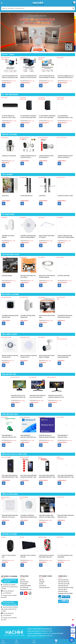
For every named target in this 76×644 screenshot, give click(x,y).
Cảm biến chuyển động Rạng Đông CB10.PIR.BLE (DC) (29, 516)
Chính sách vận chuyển (64, 584)
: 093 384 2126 (46, 636)
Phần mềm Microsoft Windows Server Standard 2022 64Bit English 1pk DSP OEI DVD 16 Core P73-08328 (47, 436)
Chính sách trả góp (63, 592)
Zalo (56, 641)
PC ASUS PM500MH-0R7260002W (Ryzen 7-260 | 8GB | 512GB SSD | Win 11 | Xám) (66, 117)
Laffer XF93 (5, 196)
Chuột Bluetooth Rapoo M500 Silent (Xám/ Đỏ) (46, 556)
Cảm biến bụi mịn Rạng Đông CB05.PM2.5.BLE (10, 316)
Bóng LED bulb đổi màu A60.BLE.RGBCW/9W (64, 356)
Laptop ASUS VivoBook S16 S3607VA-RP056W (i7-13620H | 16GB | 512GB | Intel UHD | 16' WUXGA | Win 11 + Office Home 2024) (47, 77)
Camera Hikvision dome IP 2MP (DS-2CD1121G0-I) (65, 157)
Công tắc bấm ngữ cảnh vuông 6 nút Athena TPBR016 (66, 237)
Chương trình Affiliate (25, 586)
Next (73, 66)
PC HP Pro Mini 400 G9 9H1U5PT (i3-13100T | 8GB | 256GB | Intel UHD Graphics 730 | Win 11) (10, 117)
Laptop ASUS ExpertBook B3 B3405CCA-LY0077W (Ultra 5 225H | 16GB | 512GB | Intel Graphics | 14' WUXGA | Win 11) (29, 77)
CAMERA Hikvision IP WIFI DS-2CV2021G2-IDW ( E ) (28, 157)
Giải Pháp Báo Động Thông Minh (47, 316)
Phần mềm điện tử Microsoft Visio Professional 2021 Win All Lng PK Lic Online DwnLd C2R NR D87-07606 (66, 436)
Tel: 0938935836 (7, 593)
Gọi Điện (34, 641)
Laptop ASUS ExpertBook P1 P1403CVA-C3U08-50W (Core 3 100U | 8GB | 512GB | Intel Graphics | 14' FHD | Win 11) (10, 77)
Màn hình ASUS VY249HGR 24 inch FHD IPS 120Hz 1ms (38, 396)
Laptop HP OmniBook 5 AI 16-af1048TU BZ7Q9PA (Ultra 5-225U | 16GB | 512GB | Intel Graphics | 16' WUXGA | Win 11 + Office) (66, 77)
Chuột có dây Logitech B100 (9, 556)
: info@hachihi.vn (33, 636)
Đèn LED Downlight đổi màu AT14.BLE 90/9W (10, 356)
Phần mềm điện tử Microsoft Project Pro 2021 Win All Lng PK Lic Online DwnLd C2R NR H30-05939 (9, 436)
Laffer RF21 (42, 196)
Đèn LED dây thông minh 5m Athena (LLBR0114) (47, 277)
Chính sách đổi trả (63, 590)
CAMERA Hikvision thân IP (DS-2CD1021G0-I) (46, 157)
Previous (3, 66)
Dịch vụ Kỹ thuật (24, 588)
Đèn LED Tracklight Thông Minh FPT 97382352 (47, 356)
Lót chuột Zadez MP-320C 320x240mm (65, 556)
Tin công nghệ (24, 584)
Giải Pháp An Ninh (7, 276)
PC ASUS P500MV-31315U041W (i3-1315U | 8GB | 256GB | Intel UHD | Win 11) (28, 117)
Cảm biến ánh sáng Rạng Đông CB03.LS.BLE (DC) (65, 316)
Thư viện (41, 584)
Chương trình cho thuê (26, 590)
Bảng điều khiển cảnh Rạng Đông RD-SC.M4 (66, 516)
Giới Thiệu (23, 580)
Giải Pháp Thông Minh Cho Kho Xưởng (28, 277)
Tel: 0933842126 (7, 615)
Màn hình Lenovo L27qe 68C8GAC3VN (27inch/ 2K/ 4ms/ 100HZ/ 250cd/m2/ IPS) (19, 397)
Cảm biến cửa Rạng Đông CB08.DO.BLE (28, 316)
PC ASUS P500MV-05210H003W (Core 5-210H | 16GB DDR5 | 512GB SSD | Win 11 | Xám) (47, 117)
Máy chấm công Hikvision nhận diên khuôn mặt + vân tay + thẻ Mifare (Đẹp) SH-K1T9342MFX (10, 476)
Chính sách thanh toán (64, 582)
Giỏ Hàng (16, 641)
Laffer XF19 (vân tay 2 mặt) (65, 196)
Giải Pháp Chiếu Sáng (64, 276)
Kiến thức (41, 580)
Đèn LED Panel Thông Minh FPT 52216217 (47, 237)
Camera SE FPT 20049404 (9, 156)
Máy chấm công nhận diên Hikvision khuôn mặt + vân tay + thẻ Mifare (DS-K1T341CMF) (28, 476)
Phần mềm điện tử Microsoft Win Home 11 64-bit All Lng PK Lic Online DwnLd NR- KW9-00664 (28, 436)
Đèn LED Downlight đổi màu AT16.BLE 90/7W (29, 356)
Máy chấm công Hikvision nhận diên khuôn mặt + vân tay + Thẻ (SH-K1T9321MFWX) (66, 476)
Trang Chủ (3, 641)
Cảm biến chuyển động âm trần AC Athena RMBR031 (28, 237)
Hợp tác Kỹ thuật (24, 582)
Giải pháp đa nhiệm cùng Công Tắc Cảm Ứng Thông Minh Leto (47, 516)
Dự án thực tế (42, 586)
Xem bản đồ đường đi (7, 591)
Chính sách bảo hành (44, 588)
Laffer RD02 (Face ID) (26, 196)
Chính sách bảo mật (63, 586)
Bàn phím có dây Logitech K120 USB (28, 556)
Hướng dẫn (42, 582)
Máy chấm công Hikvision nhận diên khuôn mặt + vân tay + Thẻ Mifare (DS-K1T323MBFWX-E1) (47, 476)
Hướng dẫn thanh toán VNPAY (65, 593)
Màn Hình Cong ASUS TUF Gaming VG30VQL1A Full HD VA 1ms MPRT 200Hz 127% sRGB (57, 397)
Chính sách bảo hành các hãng (66, 588)
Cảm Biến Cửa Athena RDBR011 (8, 237)
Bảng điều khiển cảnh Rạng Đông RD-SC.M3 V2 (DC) (10, 516)
